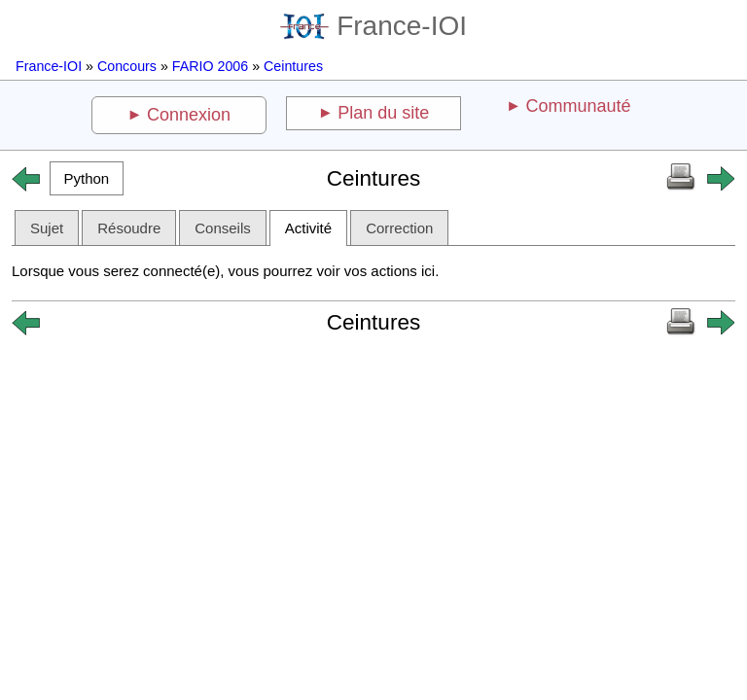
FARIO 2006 (210, 66)
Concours (127, 66)
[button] (87, 178)
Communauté (578, 106)
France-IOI (373, 26)
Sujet (47, 228)
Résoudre (129, 228)
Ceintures (293, 66)
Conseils (223, 228)
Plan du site (383, 113)
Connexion (189, 115)
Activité (308, 228)
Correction (399, 228)
